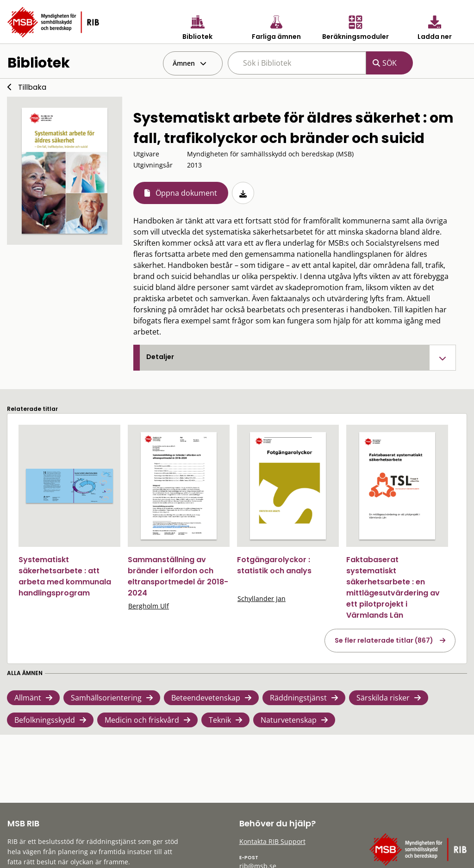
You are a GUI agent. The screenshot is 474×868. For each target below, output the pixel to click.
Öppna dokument (186, 193)
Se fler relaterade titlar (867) (384, 640)
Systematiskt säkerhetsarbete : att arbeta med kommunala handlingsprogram (65, 576)
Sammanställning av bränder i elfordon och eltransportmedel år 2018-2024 (178, 576)
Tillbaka (32, 87)
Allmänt (28, 698)
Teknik (220, 720)
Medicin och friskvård (142, 720)
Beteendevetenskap (206, 698)
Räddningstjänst (298, 698)
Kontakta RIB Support (272, 841)
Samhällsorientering (106, 698)
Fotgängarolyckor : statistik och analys (274, 565)
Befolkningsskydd (45, 720)
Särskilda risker (383, 698)
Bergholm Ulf (149, 606)
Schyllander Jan (262, 598)
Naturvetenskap (289, 720)
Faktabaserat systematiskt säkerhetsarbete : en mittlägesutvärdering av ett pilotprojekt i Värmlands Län (393, 587)
